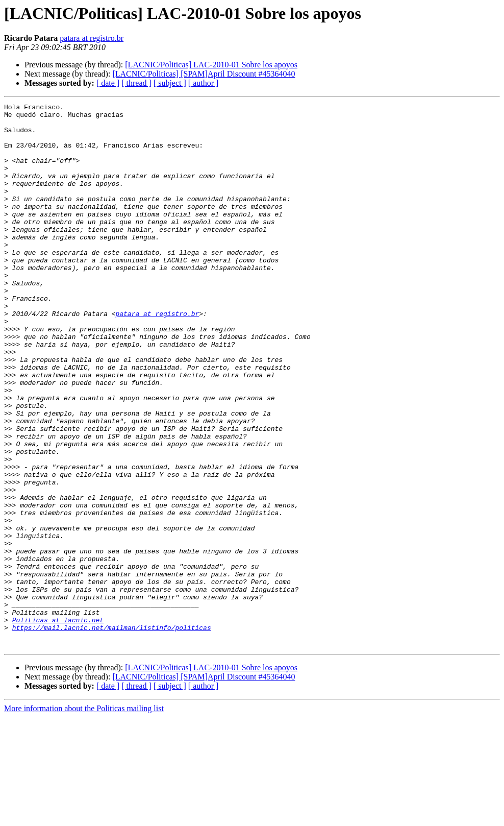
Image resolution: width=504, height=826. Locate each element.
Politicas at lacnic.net (58, 724)
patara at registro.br (92, 38)
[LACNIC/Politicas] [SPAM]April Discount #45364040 (204, 74)
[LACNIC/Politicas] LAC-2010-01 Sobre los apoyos (211, 65)
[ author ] (204, 83)
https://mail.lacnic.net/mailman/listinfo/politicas (112, 733)
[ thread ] (136, 83)
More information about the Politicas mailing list (84, 817)
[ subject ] (170, 83)
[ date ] (108, 83)
